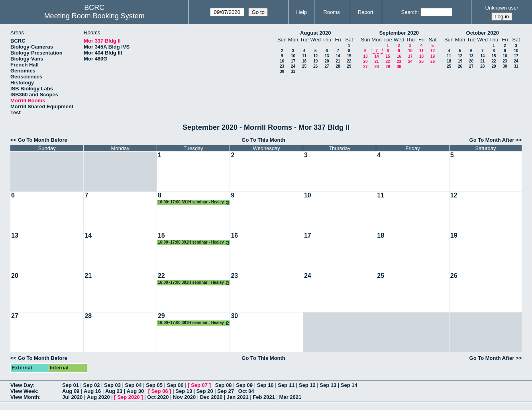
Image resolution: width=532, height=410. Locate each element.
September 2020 (399, 33)
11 (304, 56)
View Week (24, 391)
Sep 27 (226, 391)
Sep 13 (328, 385)
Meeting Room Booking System (94, 16)
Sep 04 (133, 385)
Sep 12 (307, 385)
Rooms (332, 12)
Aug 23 (114, 391)
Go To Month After (492, 140)
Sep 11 (286, 385)
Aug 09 (71, 391)
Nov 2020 (184, 397)
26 (315, 66)
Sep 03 (112, 385)
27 (327, 66)
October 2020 (483, 33)
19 (315, 61)
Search (409, 12)
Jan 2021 (238, 397)
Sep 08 (224, 385)
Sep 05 (154, 385)
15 (349, 56)
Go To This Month (263, 140)
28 (338, 66)
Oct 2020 (158, 397)
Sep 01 (71, 385)
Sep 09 (244, 385)
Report (366, 12)
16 (282, 61)
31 (293, 71)
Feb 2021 (264, 397)
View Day (22, 385)
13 (327, 56)
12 (315, 56)
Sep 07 (199, 385)
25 (304, 66)
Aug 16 (92, 391)
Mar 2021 (291, 397)
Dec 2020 (211, 397)
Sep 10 (265, 385)
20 (327, 61)
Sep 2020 (128, 397)
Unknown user (502, 8)
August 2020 (315, 33)
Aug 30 (135, 391)
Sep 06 (175, 385)
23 (282, 66)
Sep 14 (349, 385)
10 (293, 56)
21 (338, 61)
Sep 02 (92, 385)
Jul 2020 (72, 397)
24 (293, 66)
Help (301, 12)
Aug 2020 (98, 397)
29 (349, 66)
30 (282, 71)
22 (349, 61)
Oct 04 (246, 391)
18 (304, 61)
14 (338, 56)
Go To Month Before (43, 140)
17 (293, 61)
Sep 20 (205, 391)
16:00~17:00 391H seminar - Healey (194, 202)
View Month (25, 397)
